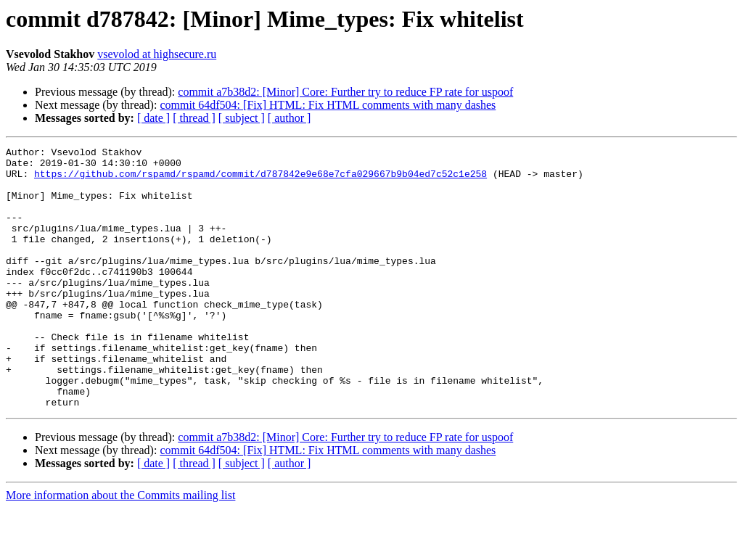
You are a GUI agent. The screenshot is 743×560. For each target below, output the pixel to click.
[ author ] (290, 118)
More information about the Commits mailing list (120, 547)
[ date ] (153, 118)
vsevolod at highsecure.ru (157, 54)
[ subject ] (242, 118)
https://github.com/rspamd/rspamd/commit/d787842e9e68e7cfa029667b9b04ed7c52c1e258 (260, 180)
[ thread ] (194, 118)
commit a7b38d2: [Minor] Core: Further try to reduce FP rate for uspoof (345, 92)
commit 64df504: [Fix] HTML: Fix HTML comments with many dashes (328, 105)
